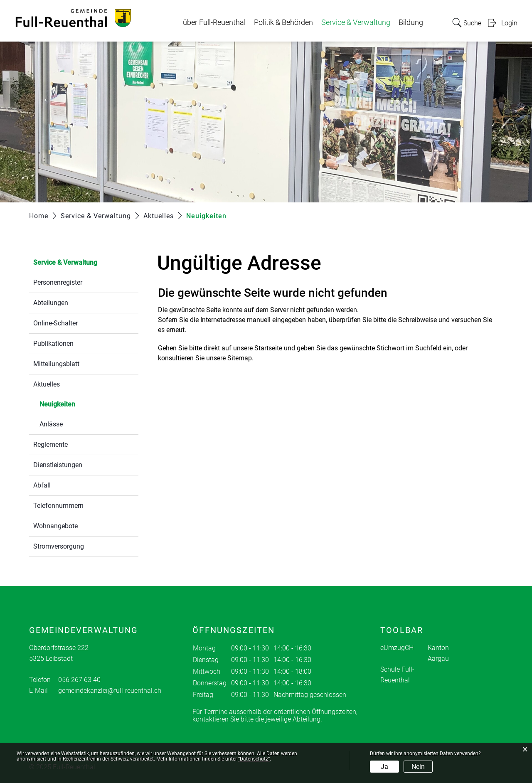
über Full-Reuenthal (214, 22)
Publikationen (53, 343)
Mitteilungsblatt (56, 364)
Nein (418, 767)
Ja (384, 767)
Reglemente (50, 444)
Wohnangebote (55, 526)
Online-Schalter (55, 323)
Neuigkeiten (77, 403)
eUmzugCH (397, 648)
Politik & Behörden (283, 22)
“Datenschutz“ (254, 759)
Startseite (268, 348)
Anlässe (51, 424)
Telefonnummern (58, 506)
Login (509, 23)
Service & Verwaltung (356, 22)
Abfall (42, 485)
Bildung (411, 22)
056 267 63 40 (79, 680)
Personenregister (58, 282)
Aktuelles (47, 384)
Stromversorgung (59, 546)
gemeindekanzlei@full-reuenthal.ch (110, 691)
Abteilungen (51, 303)
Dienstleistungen (58, 465)
